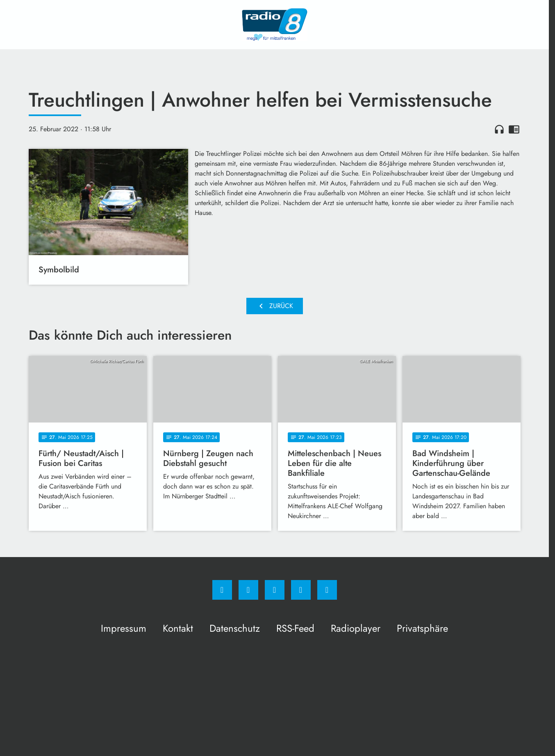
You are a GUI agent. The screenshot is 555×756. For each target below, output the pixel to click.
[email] (327, 590)
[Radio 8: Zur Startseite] (275, 25)
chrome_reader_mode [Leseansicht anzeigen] (514, 129)
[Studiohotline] (301, 590)
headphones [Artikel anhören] (499, 129)
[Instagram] (248, 590)
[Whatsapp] (275, 590)
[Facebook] (222, 590)
